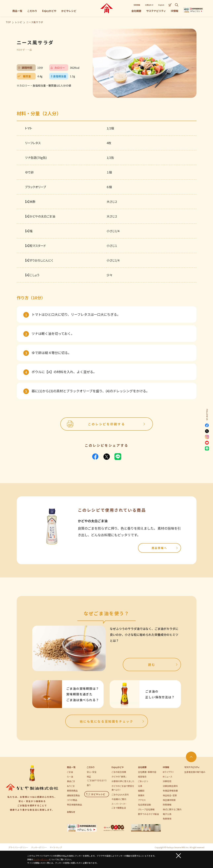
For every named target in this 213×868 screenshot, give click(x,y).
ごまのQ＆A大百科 (120, 795)
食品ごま (71, 781)
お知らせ (71, 812)
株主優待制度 (169, 800)
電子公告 (167, 814)
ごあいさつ (143, 781)
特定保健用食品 (74, 805)
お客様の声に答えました (123, 781)
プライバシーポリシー (18, 847)
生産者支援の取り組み (195, 772)
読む (163, 665)
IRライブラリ (168, 772)
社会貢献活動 (144, 805)
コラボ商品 (72, 800)
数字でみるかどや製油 (148, 814)
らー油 (70, 777)
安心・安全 (92, 772)
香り (89, 785)
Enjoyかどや (118, 767)
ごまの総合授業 (119, 772)
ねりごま (71, 786)
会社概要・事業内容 (147, 772)
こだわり (91, 767)
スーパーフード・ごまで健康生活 (119, 806)
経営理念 (142, 777)
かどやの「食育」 (119, 777)
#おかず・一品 (24, 50)
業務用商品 (72, 791)
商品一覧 (71, 767)
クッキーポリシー (39, 847)
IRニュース (168, 777)
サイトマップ (56, 847)
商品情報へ (165, 548)
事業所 (141, 795)
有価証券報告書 (170, 791)
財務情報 (167, 805)
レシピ (19, 22)
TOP (8, 22)
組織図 (141, 791)
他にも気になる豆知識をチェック (112, 721)
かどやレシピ (96, 794)
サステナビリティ (192, 767)
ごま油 (70, 772)
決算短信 (167, 781)
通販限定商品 (73, 795)
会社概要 (142, 767)
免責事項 (167, 819)
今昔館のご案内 (119, 799)
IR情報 (166, 767)
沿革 (140, 786)
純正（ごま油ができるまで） (97, 778)
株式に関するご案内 (172, 809)
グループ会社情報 (146, 809)
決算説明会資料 (170, 786)
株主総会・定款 (170, 795)
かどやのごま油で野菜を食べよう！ (123, 788)
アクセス (142, 800)
